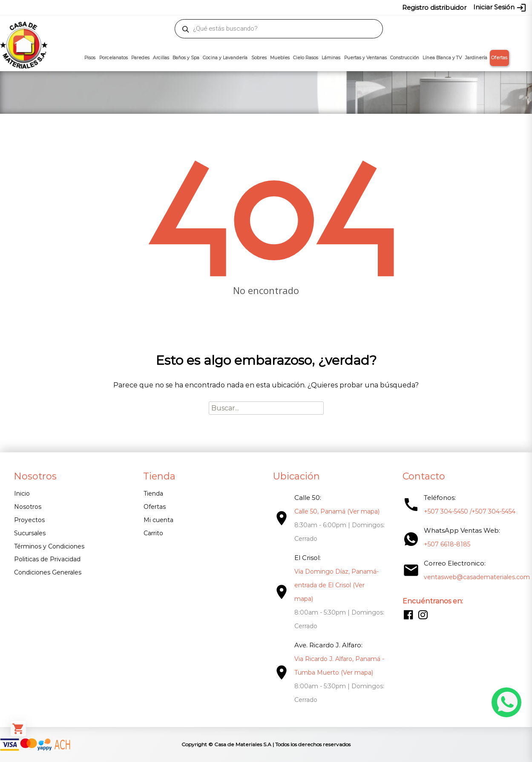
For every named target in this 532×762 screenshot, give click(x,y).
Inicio (22, 494)
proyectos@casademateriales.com (180, 7)
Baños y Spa (186, 58)
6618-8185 (317, 7)
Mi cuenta (158, 520)
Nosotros (28, 507)
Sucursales (30, 533)
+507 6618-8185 (447, 544)
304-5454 (287, 7)
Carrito (153, 533)
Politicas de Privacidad (47, 559)
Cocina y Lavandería (225, 58)
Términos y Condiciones (49, 546)
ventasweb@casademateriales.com (78, 7)
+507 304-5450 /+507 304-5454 (469, 511)
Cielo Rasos (306, 58)
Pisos (90, 58)
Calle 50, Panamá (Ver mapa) (336, 511)
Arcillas (161, 58)
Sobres (259, 58)
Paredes (140, 58)
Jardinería (476, 58)
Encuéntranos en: (432, 601)
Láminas (331, 58)
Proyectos (29, 520)
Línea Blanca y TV (442, 58)
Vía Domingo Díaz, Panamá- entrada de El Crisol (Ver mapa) (336, 585)
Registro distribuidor (434, 7)
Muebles (280, 58)
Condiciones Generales (48, 572)
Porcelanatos (114, 58)
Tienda (153, 494)
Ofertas (499, 58)
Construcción (405, 58)
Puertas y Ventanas (365, 58)
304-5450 (257, 7)
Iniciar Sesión (500, 8)
